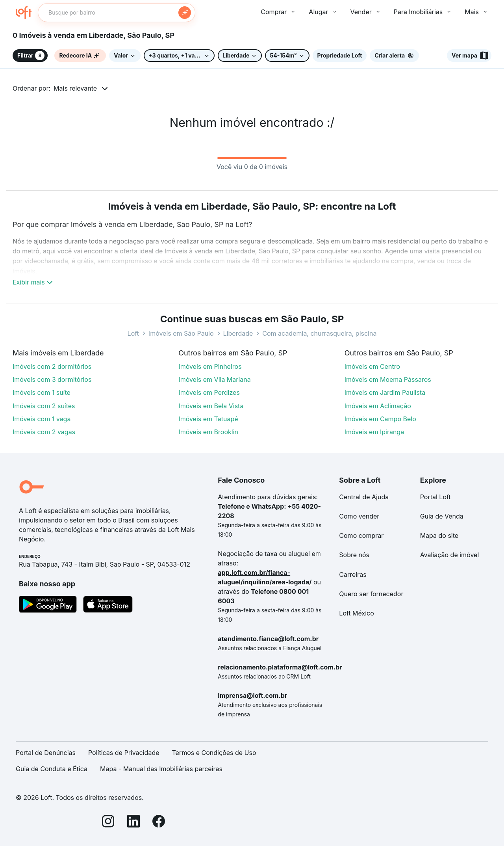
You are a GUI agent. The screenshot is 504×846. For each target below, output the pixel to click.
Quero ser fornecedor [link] (371, 594)
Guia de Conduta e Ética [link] (52, 769)
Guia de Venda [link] (442, 516)
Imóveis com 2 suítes (44, 406)
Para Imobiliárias (423, 12)
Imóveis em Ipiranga (374, 432)
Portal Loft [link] (435, 497)
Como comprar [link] (361, 535)
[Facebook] (159, 823)
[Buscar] (185, 13)
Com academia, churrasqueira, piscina (319, 333)
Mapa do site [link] (439, 535)
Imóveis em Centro (372, 366)
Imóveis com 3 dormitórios (52, 379)
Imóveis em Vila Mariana (214, 379)
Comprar (278, 12)
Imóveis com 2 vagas (44, 432)
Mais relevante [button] (75, 88)
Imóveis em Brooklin (208, 432)
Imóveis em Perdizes (209, 392)
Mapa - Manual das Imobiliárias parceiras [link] (161, 769)
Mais (476, 12)
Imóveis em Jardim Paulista (385, 392)
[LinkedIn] (133, 823)
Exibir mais (33, 282)
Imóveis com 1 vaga (42, 419)
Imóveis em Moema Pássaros (388, 379)
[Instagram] (108, 823)
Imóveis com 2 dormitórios (52, 366)
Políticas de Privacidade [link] (124, 753)
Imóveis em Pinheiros (210, 366)
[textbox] (117, 13)
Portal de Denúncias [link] (46, 753)
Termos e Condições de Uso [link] (214, 753)
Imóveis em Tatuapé (208, 419)
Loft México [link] (357, 613)
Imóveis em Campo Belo (380, 419)
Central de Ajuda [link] (364, 497)
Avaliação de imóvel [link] (450, 555)
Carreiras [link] (353, 575)
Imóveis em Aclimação (378, 406)
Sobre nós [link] (354, 555)
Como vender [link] (359, 516)
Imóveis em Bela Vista (211, 406)
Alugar (323, 12)
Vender (366, 12)
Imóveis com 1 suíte (42, 392)
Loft (133, 333)
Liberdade (238, 333)
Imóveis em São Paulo (181, 333)
